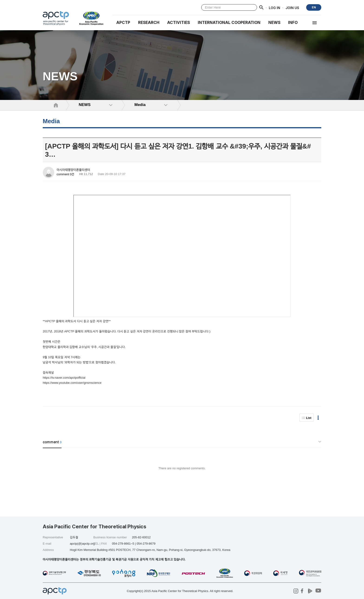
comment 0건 (65, 174)
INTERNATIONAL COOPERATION (229, 23)
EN (314, 7)
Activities (179, 23)
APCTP (123, 23)
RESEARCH (149, 23)
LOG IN (275, 8)
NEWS (274, 23)
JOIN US (292, 8)
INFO (293, 23)
